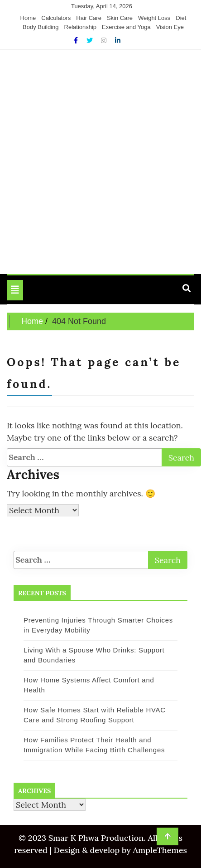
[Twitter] (91, 40)
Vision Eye (170, 27)
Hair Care (89, 18)
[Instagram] (105, 40)
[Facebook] (77, 40)
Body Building (41, 27)
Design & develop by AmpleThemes (119, 850)
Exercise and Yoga (126, 27)
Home (28, 18)
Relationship (81, 27)
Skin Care (120, 18)
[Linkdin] (118, 40)
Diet (181, 18)
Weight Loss (154, 18)
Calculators (56, 18)
